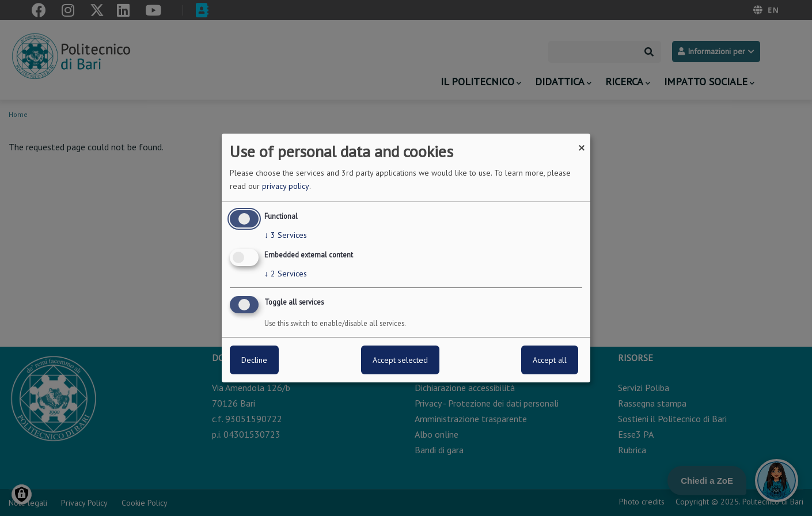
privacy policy (286, 186)
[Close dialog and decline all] (582, 141)
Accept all (550, 360)
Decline (254, 360)
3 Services (286, 235)
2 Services (286, 274)
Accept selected (400, 360)
